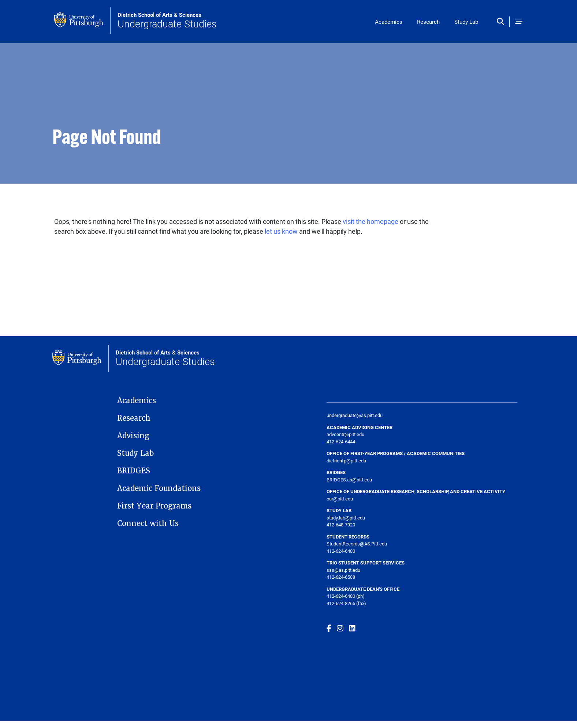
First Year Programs (154, 506)
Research (428, 22)
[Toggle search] (502, 22)
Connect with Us (148, 524)
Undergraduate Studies (167, 21)
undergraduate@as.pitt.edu (355, 415)
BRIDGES (134, 471)
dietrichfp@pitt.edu (346, 461)
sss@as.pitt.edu (343, 570)
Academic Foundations (159, 488)
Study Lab (466, 22)
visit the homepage (371, 221)
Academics (389, 22)
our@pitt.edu (340, 499)
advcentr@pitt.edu (345, 434)
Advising (133, 436)
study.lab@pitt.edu (346, 518)
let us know (281, 231)
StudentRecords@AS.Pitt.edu (357, 544)
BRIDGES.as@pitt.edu (349, 480)
